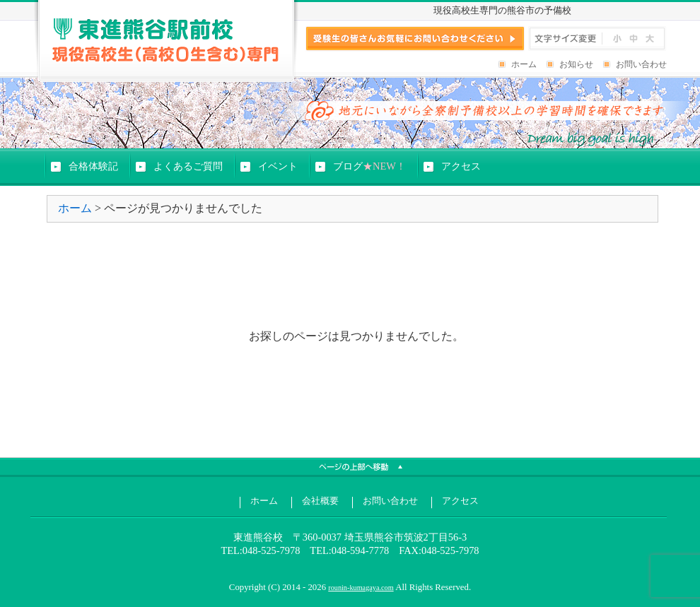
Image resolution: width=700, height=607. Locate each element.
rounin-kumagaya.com (361, 588)
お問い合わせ (641, 64)
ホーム (524, 64)
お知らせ (576, 64)
